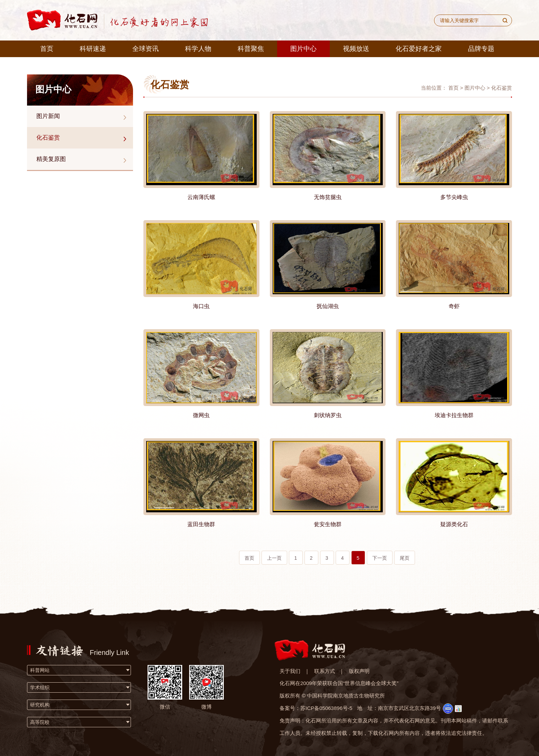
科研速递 (93, 49)
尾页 (405, 558)
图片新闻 (48, 116)
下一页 (380, 558)
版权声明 (359, 671)
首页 (47, 49)
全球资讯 (145, 49)
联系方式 (325, 671)
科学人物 (198, 49)
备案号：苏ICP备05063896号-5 (316, 708)
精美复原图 (51, 159)
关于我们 (290, 671)
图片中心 (303, 49)
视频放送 (356, 49)
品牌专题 (481, 49)
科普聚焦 (251, 49)
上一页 (274, 558)
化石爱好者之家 (419, 49)
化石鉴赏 (48, 138)
